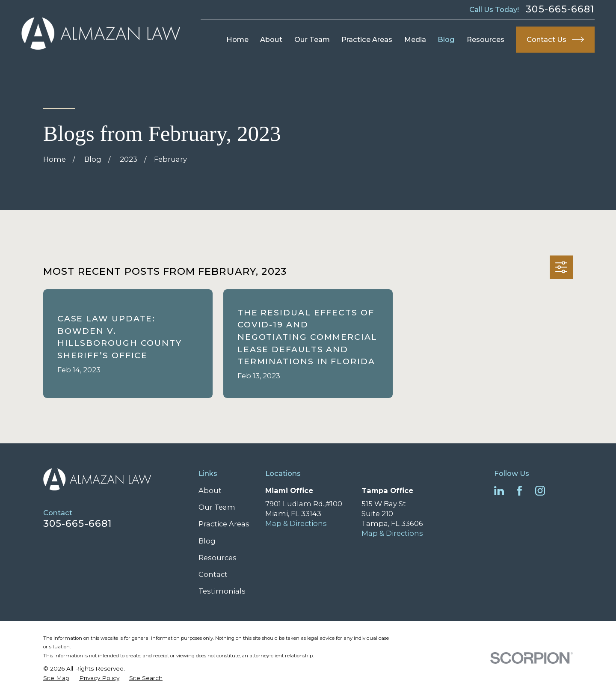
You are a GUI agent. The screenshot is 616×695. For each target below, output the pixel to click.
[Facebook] (520, 491)
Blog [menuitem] (446, 39)
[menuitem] (56, 678)
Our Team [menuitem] (312, 39)
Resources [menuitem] (486, 39)
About (210, 490)
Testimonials (222, 591)
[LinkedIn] (499, 491)
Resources (218, 558)
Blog (207, 541)
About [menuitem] (271, 39)
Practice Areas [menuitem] (367, 39)
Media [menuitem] (415, 39)
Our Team (217, 507)
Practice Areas (224, 524)
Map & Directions (296, 523)
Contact (213, 574)
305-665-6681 (560, 9)
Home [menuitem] (237, 39)
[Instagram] (540, 491)
